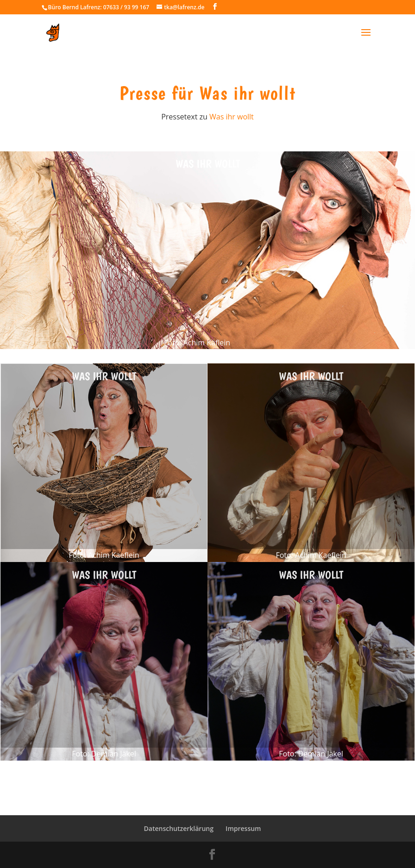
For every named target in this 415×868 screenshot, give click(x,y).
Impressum (243, 828)
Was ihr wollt (232, 117)
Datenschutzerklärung (179, 828)
